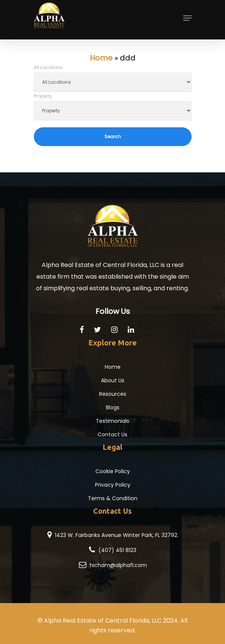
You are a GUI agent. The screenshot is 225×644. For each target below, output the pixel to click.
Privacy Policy (113, 485)
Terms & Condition (113, 498)
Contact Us (112, 434)
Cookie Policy (113, 471)
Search (113, 136)
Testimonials (112, 421)
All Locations (48, 67)
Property (43, 96)
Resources (113, 394)
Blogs (113, 407)
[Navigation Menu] (187, 20)
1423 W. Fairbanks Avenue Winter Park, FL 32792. (117, 535)
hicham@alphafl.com (118, 565)
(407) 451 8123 (117, 550)
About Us (113, 380)
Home (101, 58)
